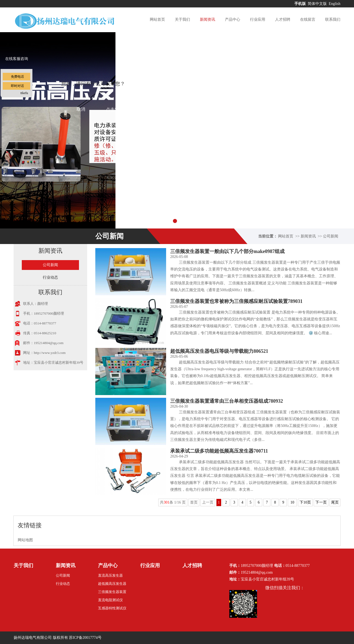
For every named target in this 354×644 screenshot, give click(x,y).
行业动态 (50, 277)
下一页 (321, 502)
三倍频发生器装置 (112, 592)
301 (167, 502)
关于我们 (182, 19)
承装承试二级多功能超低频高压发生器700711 (219, 451)
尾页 (335, 502)
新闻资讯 (207, 19)
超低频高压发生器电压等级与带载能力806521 (219, 351)
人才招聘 (283, 19)
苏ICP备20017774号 (85, 638)
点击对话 (115, 109)
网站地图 (25, 540)
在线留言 (308, 19)
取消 (81, 109)
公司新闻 (331, 236)
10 (292, 502)
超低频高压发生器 (112, 584)
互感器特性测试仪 (112, 608)
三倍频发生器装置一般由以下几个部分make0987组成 (227, 251)
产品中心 (233, 19)
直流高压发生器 (110, 575)
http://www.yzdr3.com (50, 353)
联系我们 (333, 19)
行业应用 (258, 19)
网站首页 (157, 19)
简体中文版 (318, 4)
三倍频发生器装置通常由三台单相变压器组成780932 (227, 401)
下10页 (305, 502)
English (335, 4)
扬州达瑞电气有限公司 (33, 638)
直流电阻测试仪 (110, 600)
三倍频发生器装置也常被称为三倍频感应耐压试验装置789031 (236, 301)
